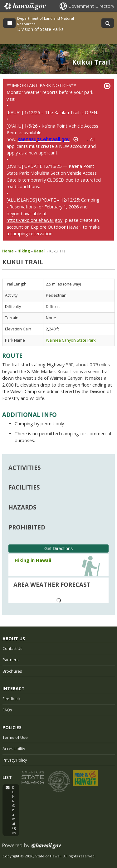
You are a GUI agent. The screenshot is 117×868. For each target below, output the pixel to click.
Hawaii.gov (24, 6)
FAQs (7, 710)
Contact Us (12, 648)
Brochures (12, 671)
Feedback (12, 699)
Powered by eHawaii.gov (32, 848)
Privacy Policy (15, 760)
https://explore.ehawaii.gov (34, 220)
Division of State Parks (40, 29)
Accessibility (14, 749)
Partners (11, 660)
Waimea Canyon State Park (71, 340)
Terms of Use (15, 737)
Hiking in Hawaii (33, 560)
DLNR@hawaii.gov (14, 810)
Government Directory (91, 6)
